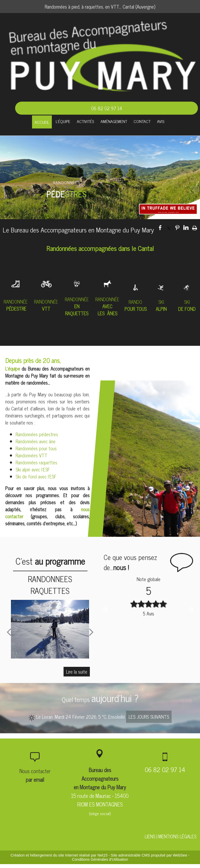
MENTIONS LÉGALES (177, 836)
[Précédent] (9, 632)
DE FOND (187, 309)
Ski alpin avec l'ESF (33, 469)
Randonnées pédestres (37, 434)
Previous (105, 610)
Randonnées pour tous (36, 448)
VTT (46, 309)
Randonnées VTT (32, 455)
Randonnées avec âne (36, 441)
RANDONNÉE (16, 301)
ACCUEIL (42, 122)
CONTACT (142, 121)
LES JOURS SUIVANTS (149, 717)
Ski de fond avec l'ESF (36, 476)
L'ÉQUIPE (63, 121)
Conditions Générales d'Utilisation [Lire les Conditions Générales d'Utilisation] (100, 859)
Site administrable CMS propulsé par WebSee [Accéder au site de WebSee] (149, 855)
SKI (161, 302)
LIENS (150, 836)
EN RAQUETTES (77, 310)
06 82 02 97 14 (107, 108)
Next (191, 610)
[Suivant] (91, 632)
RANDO (135, 302)
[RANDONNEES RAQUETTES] (50, 629)
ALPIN (161, 309)
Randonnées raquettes (36, 462)
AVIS (161, 121)
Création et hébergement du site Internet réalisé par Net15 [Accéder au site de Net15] (59, 855)
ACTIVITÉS (85, 121)
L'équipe (13, 368)
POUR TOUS (136, 309)
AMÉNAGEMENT (114, 121)
